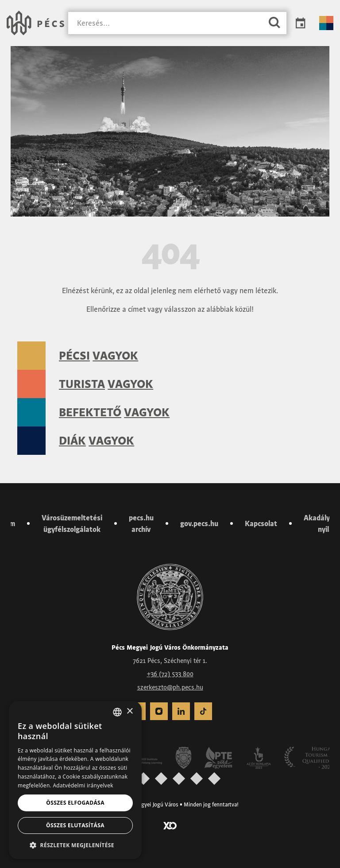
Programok (301, 23)
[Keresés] (165, 23)
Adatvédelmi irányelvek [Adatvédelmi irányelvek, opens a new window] (83, 785)
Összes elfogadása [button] (75, 803)
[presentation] (143, 778)
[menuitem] (159, 711)
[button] (75, 845)
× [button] (129, 711)
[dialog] (75, 780)
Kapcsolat (261, 523)
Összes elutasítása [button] (75, 825)
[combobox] (117, 712)
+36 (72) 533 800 (170, 674)
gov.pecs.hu (199, 523)
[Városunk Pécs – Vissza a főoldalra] (35, 23)
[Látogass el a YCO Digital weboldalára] (170, 825)
